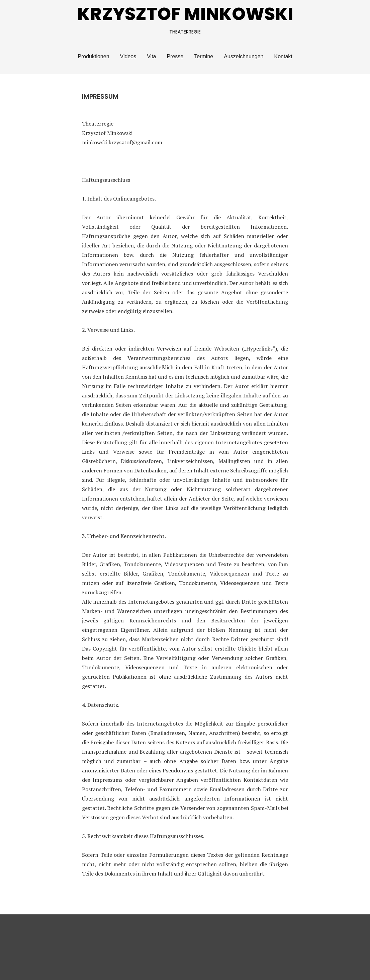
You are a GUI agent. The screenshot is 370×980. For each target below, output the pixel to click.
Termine (204, 56)
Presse (175, 56)
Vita (151, 56)
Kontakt (283, 56)
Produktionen (93, 56)
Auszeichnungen (244, 56)
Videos (128, 56)
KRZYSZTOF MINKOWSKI (185, 14)
